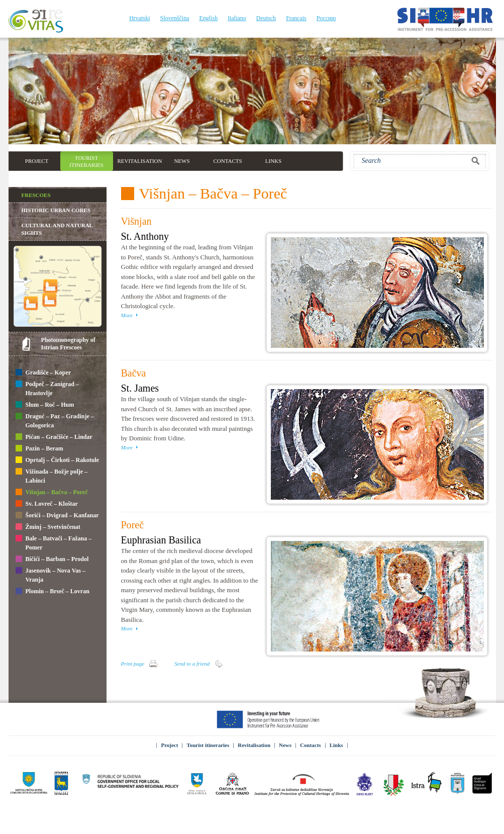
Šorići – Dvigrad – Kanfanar (57, 516)
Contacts (311, 745)
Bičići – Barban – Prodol (52, 560)
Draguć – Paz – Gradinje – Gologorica (55, 421)
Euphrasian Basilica (161, 540)
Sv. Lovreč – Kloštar (47, 504)
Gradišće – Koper (43, 373)
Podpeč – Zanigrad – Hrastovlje (47, 389)
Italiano (237, 18)
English (208, 18)
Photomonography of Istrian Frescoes (68, 344)
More (127, 315)
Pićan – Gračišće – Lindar (54, 437)
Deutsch (266, 18)
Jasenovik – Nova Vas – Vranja (51, 575)
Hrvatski (139, 18)
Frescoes (36, 195)
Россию (326, 18)
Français (296, 18)
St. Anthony (145, 236)
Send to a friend (192, 664)
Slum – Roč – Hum (45, 405)
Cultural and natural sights (57, 229)
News (285, 745)
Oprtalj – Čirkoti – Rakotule (58, 460)
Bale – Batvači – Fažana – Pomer (54, 543)
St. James (140, 388)
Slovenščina (174, 18)
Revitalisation (254, 745)
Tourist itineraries (208, 745)
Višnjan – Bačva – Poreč (52, 493)
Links (336, 745)
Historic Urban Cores (56, 210)
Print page (133, 664)
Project (169, 745)
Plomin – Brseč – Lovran (53, 592)
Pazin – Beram (39, 449)
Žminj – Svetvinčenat (48, 527)
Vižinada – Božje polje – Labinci (52, 476)
